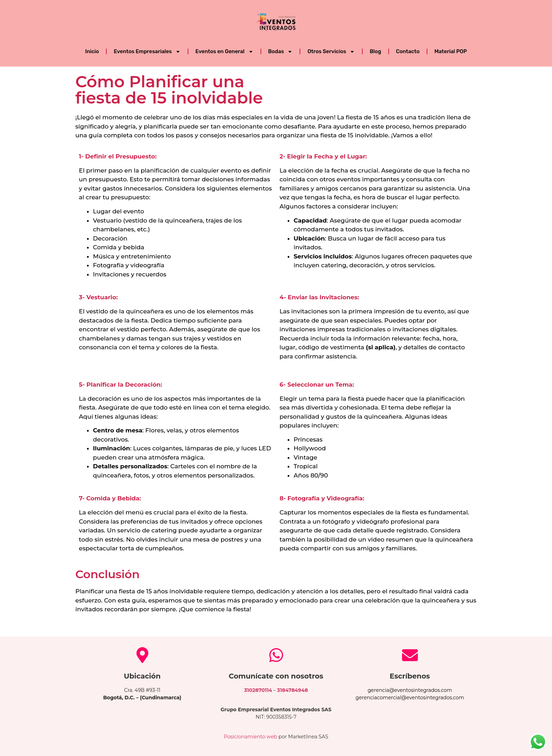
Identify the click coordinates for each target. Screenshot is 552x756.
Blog (375, 51)
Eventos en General (224, 52)
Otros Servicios (331, 52)
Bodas (281, 52)
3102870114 (258, 690)
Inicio (92, 51)
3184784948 (292, 690)
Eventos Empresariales (147, 52)
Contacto (408, 51)
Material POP (451, 51)
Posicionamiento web (251, 737)
